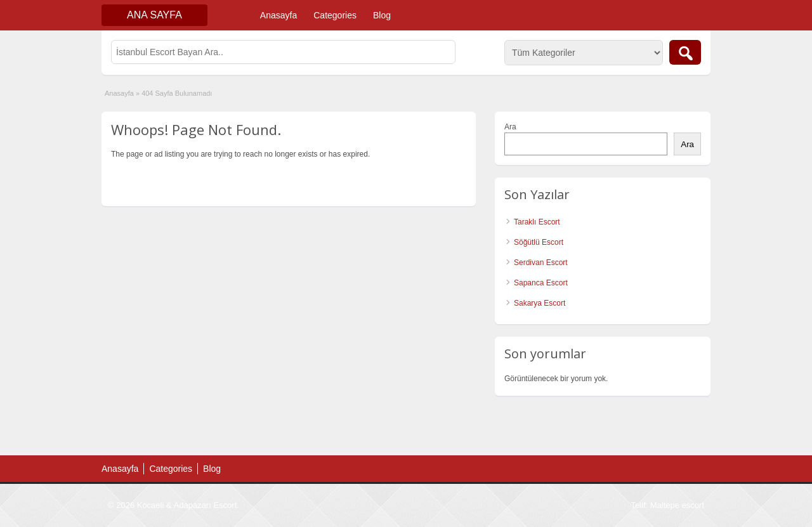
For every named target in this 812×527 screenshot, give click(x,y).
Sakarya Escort (540, 303)
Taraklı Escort (537, 222)
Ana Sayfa (154, 15)
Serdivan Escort (541, 263)
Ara (510, 127)
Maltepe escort (677, 505)
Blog (382, 15)
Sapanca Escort (541, 283)
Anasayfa (278, 15)
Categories (335, 15)
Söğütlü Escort (539, 242)
